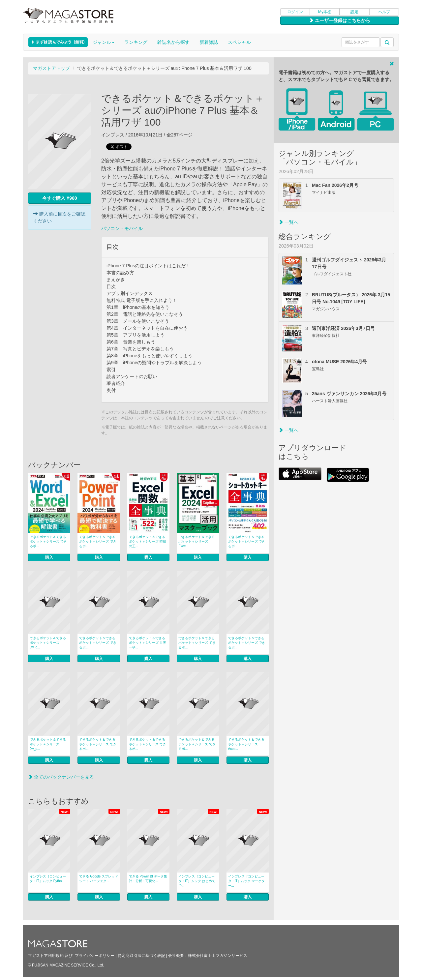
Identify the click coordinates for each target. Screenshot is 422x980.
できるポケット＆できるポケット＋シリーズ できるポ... (48, 541)
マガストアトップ (51, 68)
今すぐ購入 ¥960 (60, 198)
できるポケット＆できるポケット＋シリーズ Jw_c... (48, 643)
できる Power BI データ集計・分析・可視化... (148, 879)
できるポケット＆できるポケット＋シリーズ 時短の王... (148, 541)
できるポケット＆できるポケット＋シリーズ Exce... (196, 541)
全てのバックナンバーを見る (61, 777)
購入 (49, 557)
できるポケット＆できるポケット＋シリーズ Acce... (246, 744)
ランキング (136, 42)
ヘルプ (384, 12)
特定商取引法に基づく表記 (141, 956)
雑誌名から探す (173, 42)
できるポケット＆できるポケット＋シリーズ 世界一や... (148, 643)
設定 (354, 12)
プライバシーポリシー (95, 956)
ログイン (295, 12)
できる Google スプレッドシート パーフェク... (99, 879)
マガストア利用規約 (46, 956)
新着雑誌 (209, 42)
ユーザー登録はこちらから (340, 20)
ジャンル (104, 42)
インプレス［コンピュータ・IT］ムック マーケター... (247, 881)
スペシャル (239, 42)
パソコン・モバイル (122, 228)
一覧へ (288, 222)
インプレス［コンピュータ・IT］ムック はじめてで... (197, 881)
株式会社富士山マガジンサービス (218, 956)
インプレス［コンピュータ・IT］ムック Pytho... (48, 879)
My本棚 (325, 12)
